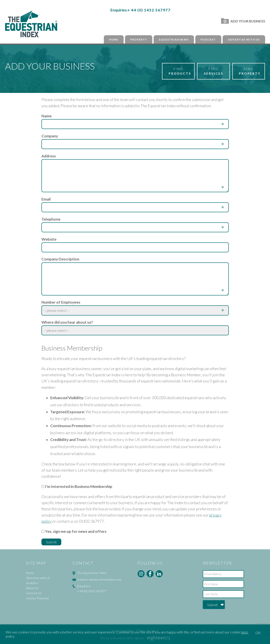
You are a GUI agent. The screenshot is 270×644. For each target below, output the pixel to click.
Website (49, 239)
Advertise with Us (244, 40)
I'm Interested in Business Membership (79, 486)
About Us (32, 588)
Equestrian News (174, 40)
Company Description (60, 259)
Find (180, 71)
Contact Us (34, 593)
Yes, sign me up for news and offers (76, 531)
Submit (212, 605)
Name (47, 116)
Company (50, 136)
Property (139, 40)
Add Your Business (243, 21)
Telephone (51, 219)
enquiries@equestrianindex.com (99, 579)
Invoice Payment (37, 598)
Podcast (208, 40)
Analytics (32, 583)
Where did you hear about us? (67, 322)
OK (258, 633)
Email (46, 199)
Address (49, 156)
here (244, 632)
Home (114, 40)
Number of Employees (61, 302)
